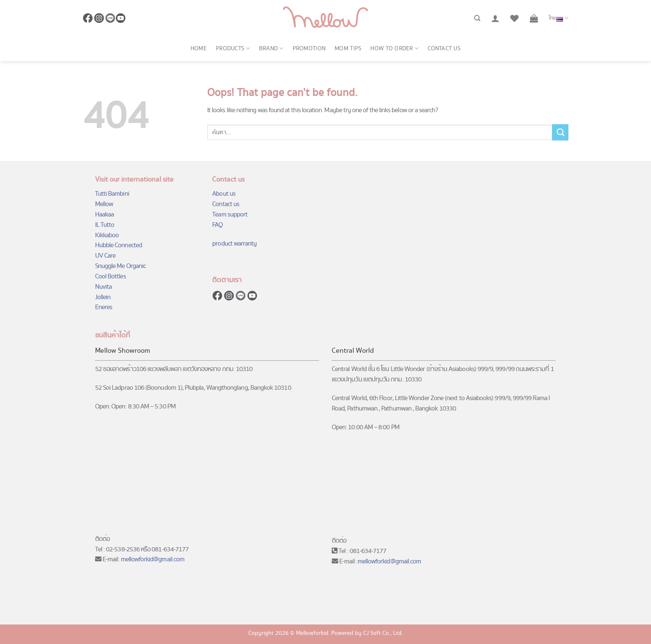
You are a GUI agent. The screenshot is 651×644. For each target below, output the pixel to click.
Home (199, 49)
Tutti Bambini (112, 194)
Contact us (444, 49)
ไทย (559, 18)
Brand (271, 49)
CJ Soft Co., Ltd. (383, 633)
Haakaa (104, 215)
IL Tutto (105, 225)
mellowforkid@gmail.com (153, 559)
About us (224, 194)
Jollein (103, 297)
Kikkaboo (107, 235)
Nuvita (103, 287)
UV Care (105, 256)
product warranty (234, 244)
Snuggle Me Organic (120, 266)
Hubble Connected (119, 245)
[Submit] (560, 132)
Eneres (104, 307)
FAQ (217, 225)
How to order (394, 49)
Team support (230, 215)
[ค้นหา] (477, 18)
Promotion (309, 49)
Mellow (104, 204)
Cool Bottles (110, 277)
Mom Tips (348, 49)
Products (233, 49)
